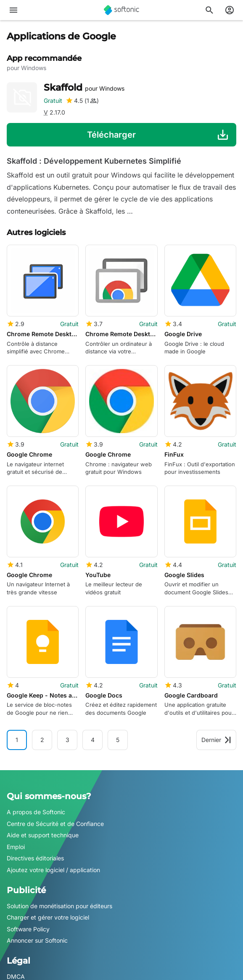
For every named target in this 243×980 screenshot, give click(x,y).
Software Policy (28, 929)
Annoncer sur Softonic (37, 940)
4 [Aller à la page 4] (93, 740)
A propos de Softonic (36, 812)
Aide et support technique (43, 835)
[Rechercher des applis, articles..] (209, 10)
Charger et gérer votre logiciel (48, 917)
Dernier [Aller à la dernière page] (216, 740)
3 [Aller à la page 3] (67, 740)
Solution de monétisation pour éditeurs (59, 906)
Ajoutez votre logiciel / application (53, 870)
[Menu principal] (13, 10)
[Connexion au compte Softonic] (230, 10)
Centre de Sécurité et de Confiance (55, 823)
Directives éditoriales (35, 858)
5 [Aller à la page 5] (118, 740)
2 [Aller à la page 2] (42, 740)
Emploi (16, 847)
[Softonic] (121, 10)
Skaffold (84, 88)
